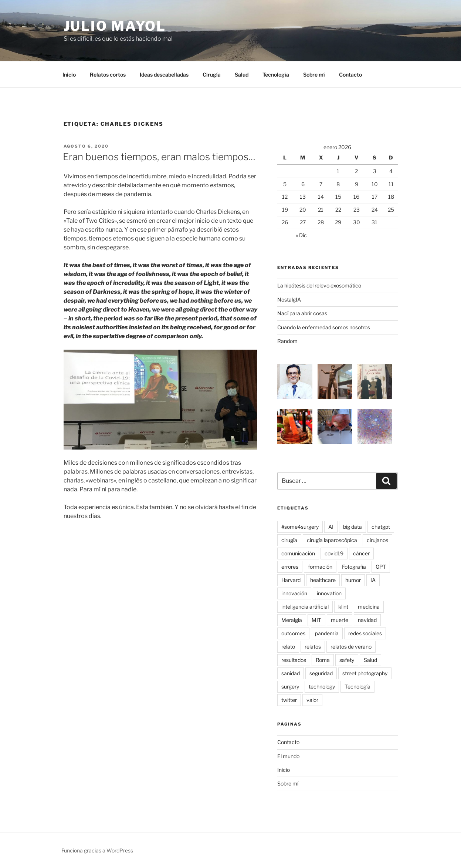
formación (320, 567)
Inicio (69, 75)
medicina (369, 607)
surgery (290, 687)
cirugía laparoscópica (332, 540)
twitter (289, 700)
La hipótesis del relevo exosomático (319, 285)
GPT (381, 567)
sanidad (291, 673)
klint (343, 607)
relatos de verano (351, 647)
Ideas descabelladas (164, 75)
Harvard (291, 580)
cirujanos (377, 540)
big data (352, 527)
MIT (316, 620)
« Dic (301, 235)
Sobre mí (314, 75)
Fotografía (354, 567)
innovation (329, 593)
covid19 (334, 553)
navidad (367, 620)
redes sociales (365, 633)
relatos (313, 647)
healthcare (323, 580)
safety (347, 660)
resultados (294, 660)
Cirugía (212, 75)
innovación (294, 593)
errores (290, 567)
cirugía (289, 540)
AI (331, 527)
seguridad (321, 673)
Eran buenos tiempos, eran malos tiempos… (159, 157)
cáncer (361, 553)
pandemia (327, 633)
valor (312, 700)
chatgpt (381, 527)
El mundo (288, 756)
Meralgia (292, 620)
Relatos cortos (108, 75)
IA (373, 580)
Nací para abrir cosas (302, 313)
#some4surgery (300, 527)
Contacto (350, 75)
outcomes (293, 633)
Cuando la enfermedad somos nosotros (324, 327)
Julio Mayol (115, 26)
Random (287, 341)
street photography (365, 673)
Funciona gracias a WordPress (97, 850)
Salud (242, 75)
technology (322, 687)
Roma (323, 660)
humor (353, 580)
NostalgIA (289, 300)
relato (288, 647)
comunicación (298, 553)
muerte (340, 620)
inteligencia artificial (305, 607)
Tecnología (276, 75)
